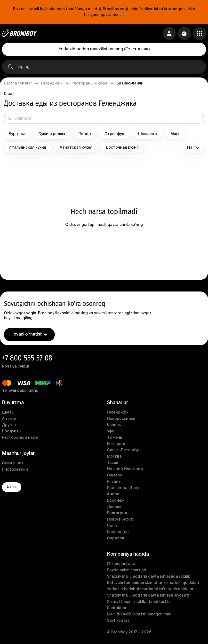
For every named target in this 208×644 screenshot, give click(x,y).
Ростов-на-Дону (123, 489)
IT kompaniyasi (121, 565)
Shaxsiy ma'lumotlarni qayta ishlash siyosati (148, 597)
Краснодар (118, 533)
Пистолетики (15, 471)
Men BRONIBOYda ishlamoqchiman (139, 615)
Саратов (116, 539)
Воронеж (116, 502)
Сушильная (13, 464)
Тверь (113, 464)
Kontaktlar (117, 609)
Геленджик (52, 84)
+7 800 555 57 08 (27, 359)
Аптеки (9, 420)
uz (12, 488)
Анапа (113, 495)
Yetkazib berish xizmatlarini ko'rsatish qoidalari (151, 590)
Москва (114, 458)
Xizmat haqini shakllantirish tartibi (139, 603)
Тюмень (115, 439)
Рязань (114, 483)
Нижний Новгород (125, 470)
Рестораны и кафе (89, 84)
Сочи (112, 527)
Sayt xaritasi (119, 622)
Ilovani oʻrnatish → (29, 335)
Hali (193, 148)
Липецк (114, 508)
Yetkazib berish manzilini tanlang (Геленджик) (104, 49)
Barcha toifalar (18, 84)
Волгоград (117, 514)
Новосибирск (120, 521)
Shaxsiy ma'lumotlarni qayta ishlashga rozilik (148, 578)
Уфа (111, 432)
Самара (115, 476)
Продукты (12, 432)
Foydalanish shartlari (127, 571)
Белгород (116, 445)
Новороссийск (121, 420)
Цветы (8, 414)
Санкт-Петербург (124, 451)
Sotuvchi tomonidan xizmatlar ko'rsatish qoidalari (153, 584)
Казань (114, 426)
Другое (9, 426)
